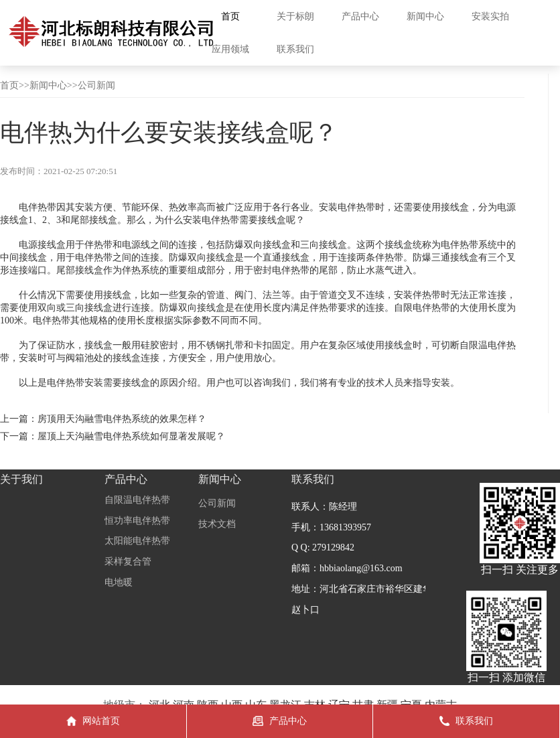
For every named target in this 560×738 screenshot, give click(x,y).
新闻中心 (48, 85)
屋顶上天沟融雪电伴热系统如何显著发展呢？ (131, 436)
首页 (9, 85)
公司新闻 (96, 85)
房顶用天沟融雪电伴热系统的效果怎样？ (122, 419)
